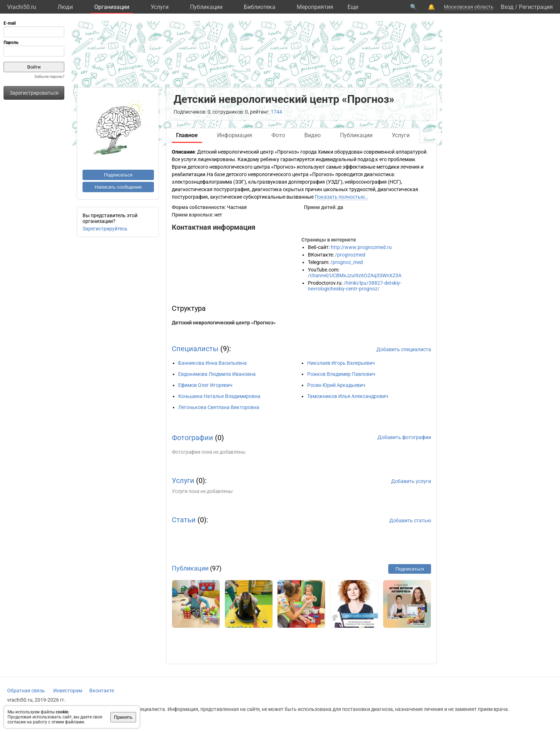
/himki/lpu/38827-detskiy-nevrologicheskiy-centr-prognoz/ (355, 286)
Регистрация (536, 7)
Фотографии (192, 438)
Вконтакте (102, 691)
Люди (65, 7)
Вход (507, 7)
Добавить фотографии (404, 437)
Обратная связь (26, 691)
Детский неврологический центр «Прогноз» (224, 323)
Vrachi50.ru (22, 7)
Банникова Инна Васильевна (212, 363)
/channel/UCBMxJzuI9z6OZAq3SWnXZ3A (355, 275)
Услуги (160, 7)
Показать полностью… (341, 197)
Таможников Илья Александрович (348, 396)
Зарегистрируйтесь (105, 229)
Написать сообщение (118, 187)
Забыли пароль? (49, 77)
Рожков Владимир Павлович (341, 374)
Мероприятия (315, 7)
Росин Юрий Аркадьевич (336, 385)
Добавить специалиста (404, 349)
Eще (353, 7)
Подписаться (118, 175)
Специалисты (195, 349)
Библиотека (260, 7)
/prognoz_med (347, 262)
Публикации (206, 7)
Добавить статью (410, 521)
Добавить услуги (411, 481)
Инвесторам (68, 691)
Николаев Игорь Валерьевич (341, 363)
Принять (123, 717)
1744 (276, 112)
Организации (112, 7)
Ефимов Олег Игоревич (205, 385)
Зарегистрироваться (34, 93)
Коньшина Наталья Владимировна (219, 396)
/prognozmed (350, 255)
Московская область (469, 7)
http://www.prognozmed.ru (361, 247)
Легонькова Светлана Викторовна (219, 407)
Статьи (184, 520)
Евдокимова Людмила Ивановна (217, 374)
